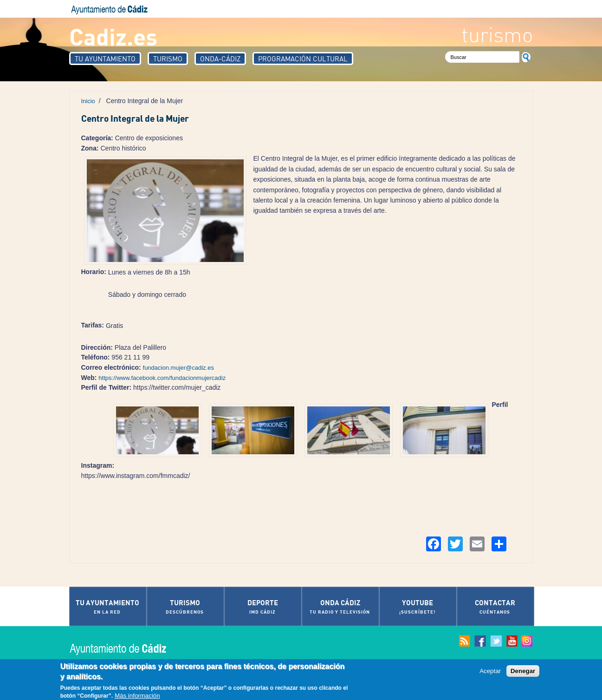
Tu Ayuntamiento (105, 59)
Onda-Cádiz (220, 59)
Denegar (523, 672)
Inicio (88, 101)
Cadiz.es (113, 36)
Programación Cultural (303, 59)
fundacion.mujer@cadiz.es (178, 368)
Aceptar (490, 672)
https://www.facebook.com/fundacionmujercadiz (162, 378)
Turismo (168, 59)
